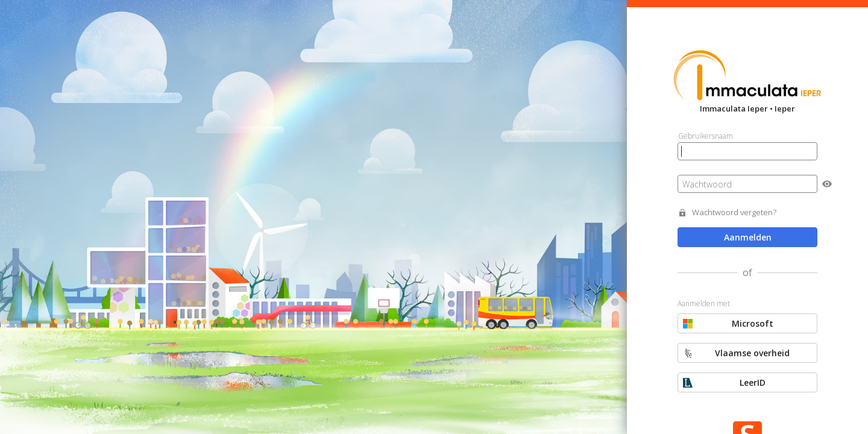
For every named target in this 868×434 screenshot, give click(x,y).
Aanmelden (748, 237)
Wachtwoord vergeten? (734, 212)
